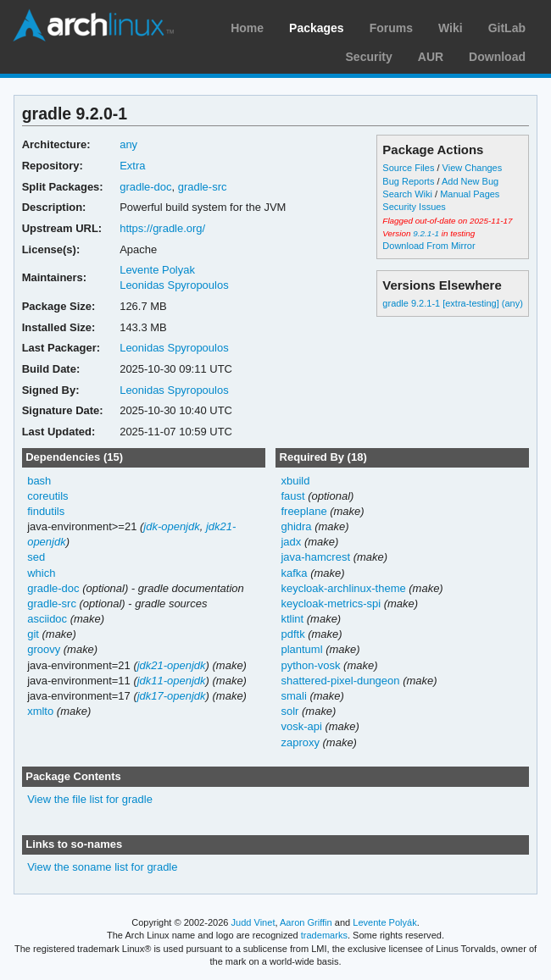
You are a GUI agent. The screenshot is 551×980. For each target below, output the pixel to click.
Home (247, 28)
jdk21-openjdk (172, 665)
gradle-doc (145, 187)
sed (36, 557)
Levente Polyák (384, 922)
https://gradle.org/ (162, 228)
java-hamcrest (315, 557)
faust (292, 496)
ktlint (292, 619)
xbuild (295, 481)
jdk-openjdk (171, 526)
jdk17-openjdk (172, 696)
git (33, 634)
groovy (44, 649)
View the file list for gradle (90, 799)
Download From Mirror (429, 246)
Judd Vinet (253, 922)
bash (39, 481)
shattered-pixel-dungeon (340, 681)
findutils (46, 511)
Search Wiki (407, 194)
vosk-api (301, 726)
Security (369, 57)
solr (289, 711)
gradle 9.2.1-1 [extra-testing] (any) (452, 303)
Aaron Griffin (306, 922)
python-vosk (310, 665)
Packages (317, 28)
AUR (431, 57)
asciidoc (47, 619)
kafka (294, 573)
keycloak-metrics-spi (331, 604)
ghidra (296, 526)
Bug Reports (408, 181)
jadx (291, 542)
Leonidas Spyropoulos (174, 285)
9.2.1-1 (426, 233)
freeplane (303, 511)
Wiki (451, 28)
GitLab (507, 28)
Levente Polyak (157, 270)
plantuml (301, 649)
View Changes (473, 168)
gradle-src (203, 187)
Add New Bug (470, 181)
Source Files (408, 168)
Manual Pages (470, 194)
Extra (132, 166)
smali (293, 696)
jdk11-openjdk (172, 681)
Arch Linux (93, 25)
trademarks (324, 935)
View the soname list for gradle (102, 867)
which (41, 573)
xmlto (40, 711)
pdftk (292, 634)
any (128, 144)
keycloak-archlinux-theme (343, 588)
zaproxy (300, 742)
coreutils (47, 496)
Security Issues (414, 207)
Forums (391, 28)
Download (497, 57)
